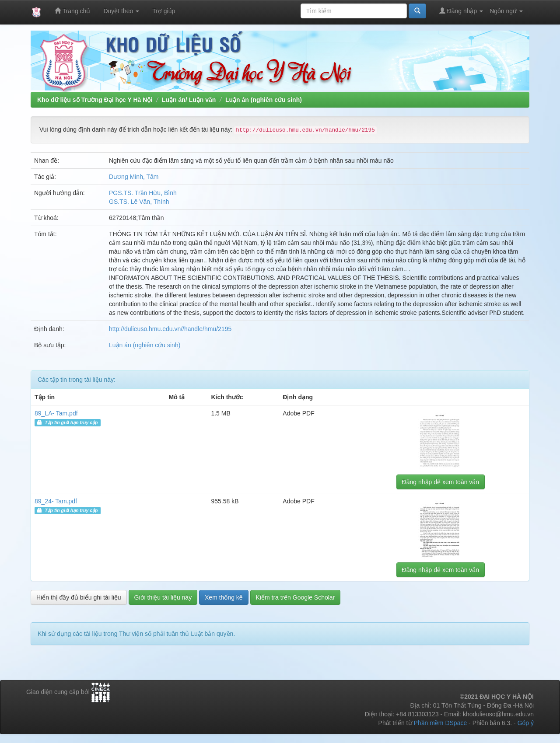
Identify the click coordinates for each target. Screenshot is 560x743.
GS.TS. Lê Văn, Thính (139, 202)
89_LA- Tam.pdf (56, 413)
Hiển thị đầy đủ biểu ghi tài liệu (79, 597)
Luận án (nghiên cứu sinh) (264, 100)
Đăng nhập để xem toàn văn (441, 482)
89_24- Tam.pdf (56, 501)
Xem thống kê (224, 597)
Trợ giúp (164, 11)
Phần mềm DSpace (440, 723)
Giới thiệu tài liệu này (163, 597)
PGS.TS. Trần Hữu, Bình (143, 193)
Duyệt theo (121, 11)
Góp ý (526, 723)
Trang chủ (72, 11)
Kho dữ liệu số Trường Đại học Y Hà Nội (95, 100)
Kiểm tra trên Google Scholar (296, 597)
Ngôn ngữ (506, 11)
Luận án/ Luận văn (189, 100)
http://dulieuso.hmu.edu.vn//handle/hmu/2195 (170, 329)
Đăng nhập (461, 11)
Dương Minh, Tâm (134, 177)
